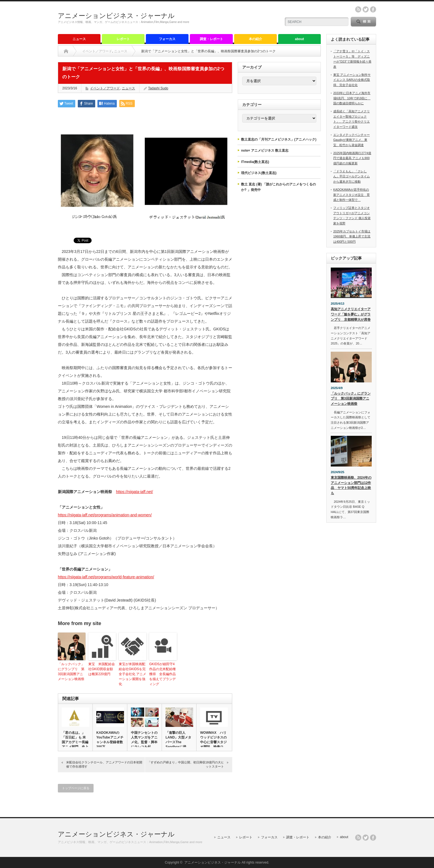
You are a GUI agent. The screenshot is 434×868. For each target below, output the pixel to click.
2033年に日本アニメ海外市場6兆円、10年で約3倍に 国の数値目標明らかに (352, 98)
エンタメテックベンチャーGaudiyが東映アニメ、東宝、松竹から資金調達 (352, 140)
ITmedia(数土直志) (255, 162)
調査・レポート (211, 39)
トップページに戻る (76, 788)
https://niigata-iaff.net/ (135, 492)
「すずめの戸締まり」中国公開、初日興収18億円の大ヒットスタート (186, 764)
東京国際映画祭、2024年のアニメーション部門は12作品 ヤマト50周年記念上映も (351, 485)
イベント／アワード (97, 51)
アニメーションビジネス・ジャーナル (116, 16)
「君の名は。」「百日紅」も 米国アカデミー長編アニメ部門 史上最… (75, 742)
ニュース (79, 39)
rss (358, 9)
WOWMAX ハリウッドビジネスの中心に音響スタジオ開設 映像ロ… (213, 740)
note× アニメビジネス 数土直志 (265, 151)
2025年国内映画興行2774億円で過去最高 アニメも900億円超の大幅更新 (352, 158)
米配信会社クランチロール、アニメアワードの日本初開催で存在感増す (104, 764)
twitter (366, 9)
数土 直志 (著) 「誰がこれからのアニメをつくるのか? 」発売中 (278, 187)
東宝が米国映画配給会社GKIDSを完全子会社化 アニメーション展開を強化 (132, 674)
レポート (123, 39)
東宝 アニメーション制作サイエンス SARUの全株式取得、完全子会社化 (352, 80)
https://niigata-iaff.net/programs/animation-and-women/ (105, 515)
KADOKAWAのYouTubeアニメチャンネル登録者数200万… (110, 740)
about (300, 39)
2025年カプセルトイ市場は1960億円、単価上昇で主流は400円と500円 (352, 236)
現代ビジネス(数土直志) (259, 173)
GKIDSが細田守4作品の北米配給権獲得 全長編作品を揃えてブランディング (162, 674)
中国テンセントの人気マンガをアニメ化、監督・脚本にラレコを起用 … (144, 742)
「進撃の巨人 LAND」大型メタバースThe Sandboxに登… (178, 740)
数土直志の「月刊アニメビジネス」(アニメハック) (279, 139)
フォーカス (167, 39)
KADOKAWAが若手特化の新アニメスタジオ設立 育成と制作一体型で (352, 195)
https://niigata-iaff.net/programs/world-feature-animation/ (106, 577)
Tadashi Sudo (158, 88)
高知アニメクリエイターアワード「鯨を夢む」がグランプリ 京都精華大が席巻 (351, 314)
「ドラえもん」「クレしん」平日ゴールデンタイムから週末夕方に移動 (352, 176)
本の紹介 (255, 39)
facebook (373, 9)
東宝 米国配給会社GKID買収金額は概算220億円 (102, 669)
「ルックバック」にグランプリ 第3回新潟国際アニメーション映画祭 (71, 672)
